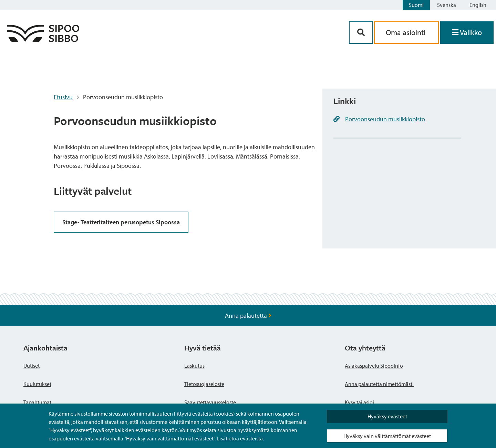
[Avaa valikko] (467, 33)
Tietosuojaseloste (204, 384)
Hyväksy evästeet (387, 416)
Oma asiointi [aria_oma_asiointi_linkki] (406, 32)
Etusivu (63, 97)
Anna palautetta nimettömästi (379, 384)
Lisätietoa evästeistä (240, 438)
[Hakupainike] (361, 33)
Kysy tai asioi (359, 402)
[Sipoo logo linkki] (43, 40)
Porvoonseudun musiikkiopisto (385, 119)
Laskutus (194, 366)
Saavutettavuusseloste (210, 402)
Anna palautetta (248, 315)
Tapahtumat (37, 402)
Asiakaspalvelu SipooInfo (374, 366)
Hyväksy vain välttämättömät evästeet (387, 436)
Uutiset (32, 366)
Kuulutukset (37, 384)
